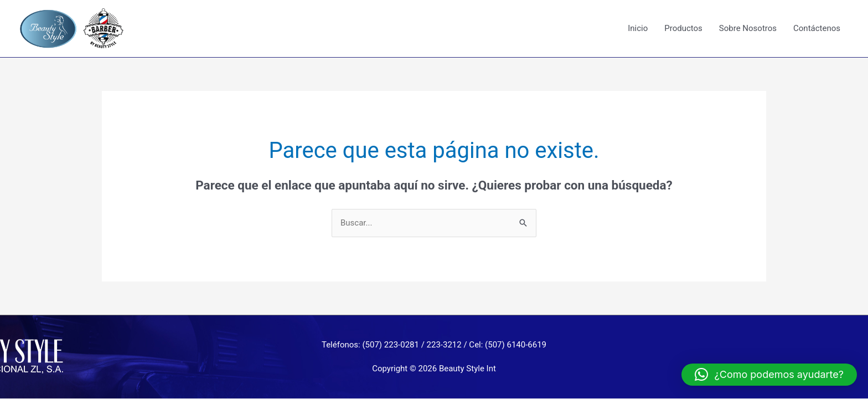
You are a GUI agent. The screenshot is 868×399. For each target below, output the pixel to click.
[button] (769, 375)
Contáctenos (817, 28)
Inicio (638, 28)
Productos (683, 28)
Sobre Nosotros (748, 28)
